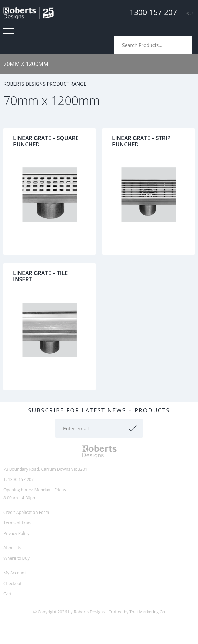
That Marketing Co (147, 612)
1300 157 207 (153, 12)
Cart (7, 594)
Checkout (13, 583)
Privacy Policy (16, 533)
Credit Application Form (26, 512)
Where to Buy (17, 558)
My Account (15, 573)
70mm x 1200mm (26, 64)
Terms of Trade (18, 523)
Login (189, 12)
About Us (12, 548)
